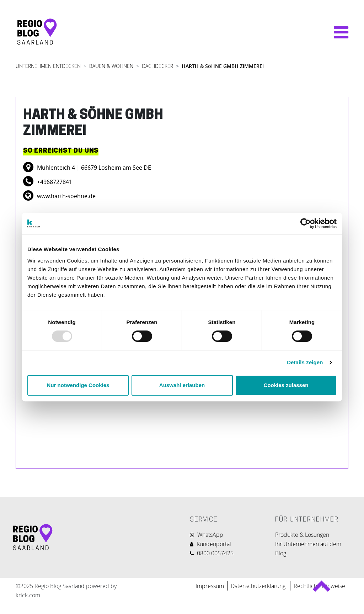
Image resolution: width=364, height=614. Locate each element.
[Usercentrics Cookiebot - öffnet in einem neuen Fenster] (306, 223)
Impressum (210, 586)
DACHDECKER (157, 66)
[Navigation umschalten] (338, 32)
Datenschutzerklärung (259, 586)
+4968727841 (54, 182)
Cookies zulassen (286, 385)
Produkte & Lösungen (302, 535)
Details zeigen (305, 362)
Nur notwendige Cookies (78, 385)
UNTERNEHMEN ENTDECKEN (48, 66)
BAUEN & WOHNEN (111, 66)
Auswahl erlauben (182, 385)
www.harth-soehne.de (66, 196)
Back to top (321, 589)
